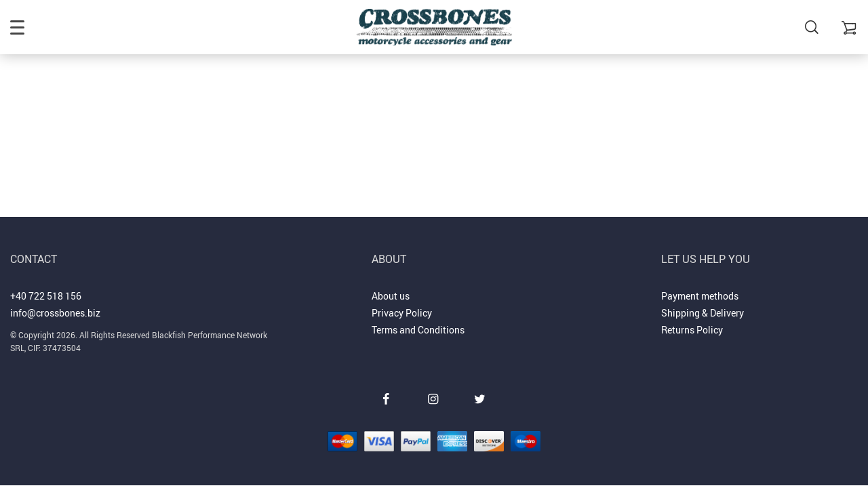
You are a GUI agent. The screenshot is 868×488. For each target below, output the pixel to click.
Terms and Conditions (418, 330)
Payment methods (700, 296)
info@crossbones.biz (55, 313)
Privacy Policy (402, 313)
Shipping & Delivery (703, 313)
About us (391, 296)
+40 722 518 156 (46, 296)
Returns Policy (692, 330)
